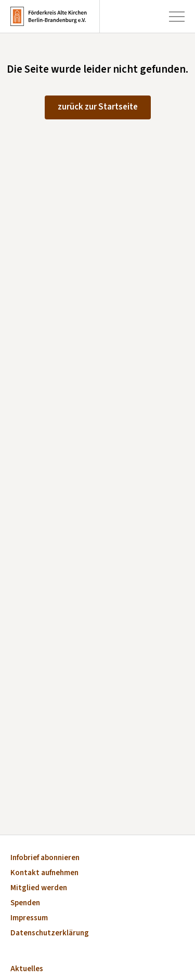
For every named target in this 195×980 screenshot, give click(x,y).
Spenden (25, 903)
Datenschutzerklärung (50, 934)
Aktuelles (27, 969)
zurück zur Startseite (98, 107)
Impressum (29, 918)
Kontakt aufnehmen (44, 873)
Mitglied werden (39, 888)
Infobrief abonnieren (45, 858)
